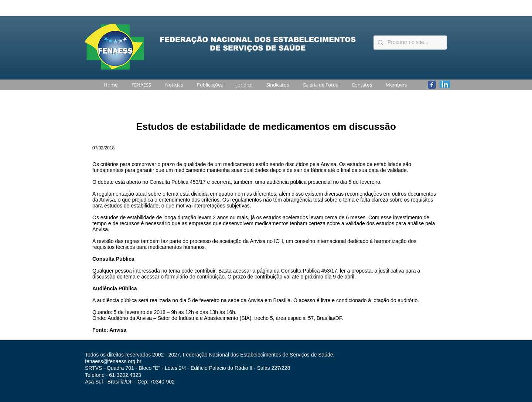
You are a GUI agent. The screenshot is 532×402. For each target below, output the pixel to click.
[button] (140, 85)
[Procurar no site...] (409, 43)
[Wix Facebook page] (432, 85)
